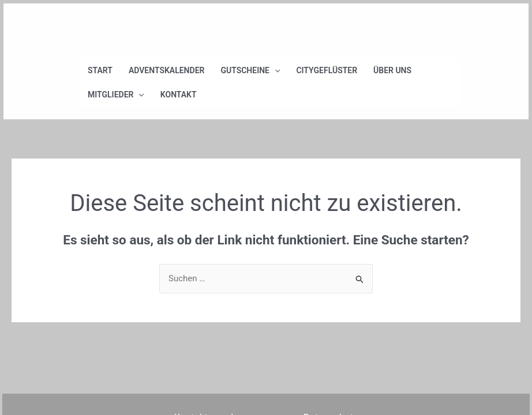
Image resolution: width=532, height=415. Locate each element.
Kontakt (179, 95)
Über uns (392, 70)
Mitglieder (116, 95)
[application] (275, 70)
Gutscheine (250, 70)
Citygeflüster (327, 70)
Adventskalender (167, 70)
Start (100, 70)
